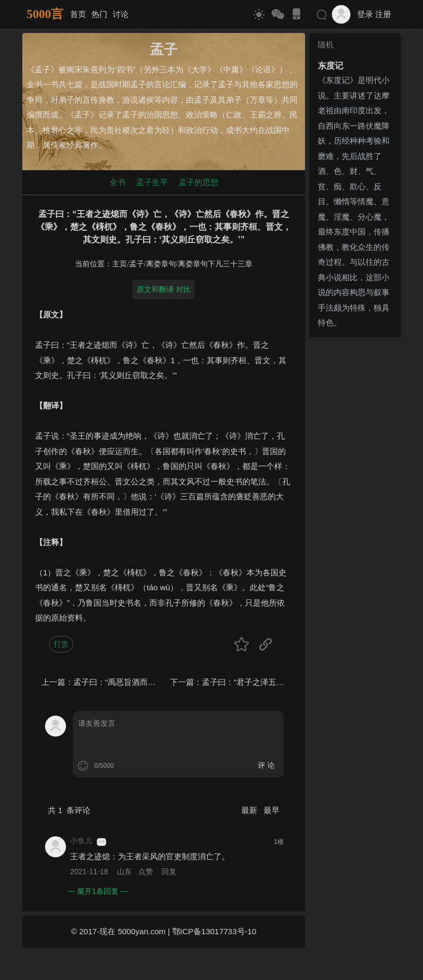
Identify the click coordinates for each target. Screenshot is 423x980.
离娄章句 (161, 264)
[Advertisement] (355, 501)
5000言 (45, 14)
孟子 (137, 264)
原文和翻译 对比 (164, 289)
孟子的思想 (198, 182)
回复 (169, 872)
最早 (272, 810)
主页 (120, 264)
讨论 (121, 14)
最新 (250, 810)
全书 (117, 182)
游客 (101, 842)
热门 (99, 14)
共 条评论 (69, 810)
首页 (78, 14)
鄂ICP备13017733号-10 (214, 931)
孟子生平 (152, 182)
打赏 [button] (61, 644)
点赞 (146, 872)
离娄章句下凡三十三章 (215, 264)
